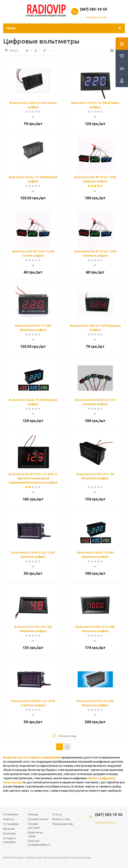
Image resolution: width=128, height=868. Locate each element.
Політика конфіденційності (39, 843)
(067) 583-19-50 (93, 9)
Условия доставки (34, 826)
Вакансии (9, 829)
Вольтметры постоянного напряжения (32, 757)
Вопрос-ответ (62, 819)
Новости (9, 819)
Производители (63, 824)
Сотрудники (11, 824)
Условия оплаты (38, 819)
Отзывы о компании (10, 840)
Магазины (9, 833)
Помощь (33, 814)
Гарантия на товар (35, 834)
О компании (11, 814)
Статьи (57, 814)
